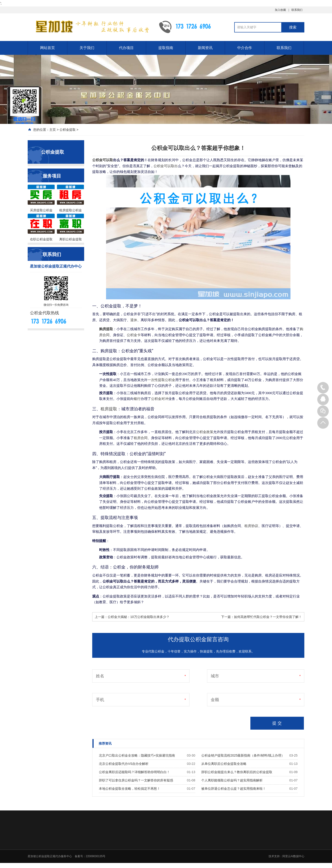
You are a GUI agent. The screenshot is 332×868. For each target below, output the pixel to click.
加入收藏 (280, 10)
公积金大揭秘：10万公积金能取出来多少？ (139, 617)
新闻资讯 (205, 48)
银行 (137, 399)
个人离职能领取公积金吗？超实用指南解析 (232, 780)
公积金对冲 (160, 399)
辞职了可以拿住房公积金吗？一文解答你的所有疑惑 (136, 780)
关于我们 (87, 48)
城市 (215, 676)
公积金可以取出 (166, 166)
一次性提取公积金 (161, 380)
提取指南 (166, 48)
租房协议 (251, 526)
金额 (215, 700)
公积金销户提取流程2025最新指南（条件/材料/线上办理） (243, 755)
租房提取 (109, 409)
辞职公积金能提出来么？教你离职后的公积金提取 (237, 772)
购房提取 (106, 329)
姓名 (100, 676)
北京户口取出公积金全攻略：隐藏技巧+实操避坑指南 (137, 755)
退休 (134, 320)
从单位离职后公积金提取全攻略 (224, 764)
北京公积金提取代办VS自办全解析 (124, 764)
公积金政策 (205, 432)
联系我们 (297, 10)
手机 (100, 700)
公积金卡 (134, 335)
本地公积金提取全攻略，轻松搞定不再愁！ (130, 789)
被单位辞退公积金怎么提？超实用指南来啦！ (234, 789)
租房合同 (141, 438)
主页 (53, 130)
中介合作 (245, 48)
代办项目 (126, 48)
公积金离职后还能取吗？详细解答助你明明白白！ (134, 772)
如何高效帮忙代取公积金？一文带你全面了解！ (268, 617)
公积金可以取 (103, 160)
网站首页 (47, 48)
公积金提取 (68, 130)
